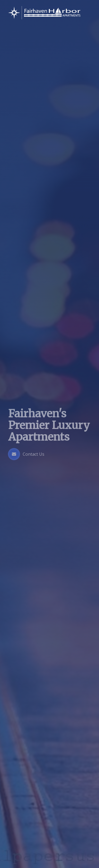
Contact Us (26, 454)
